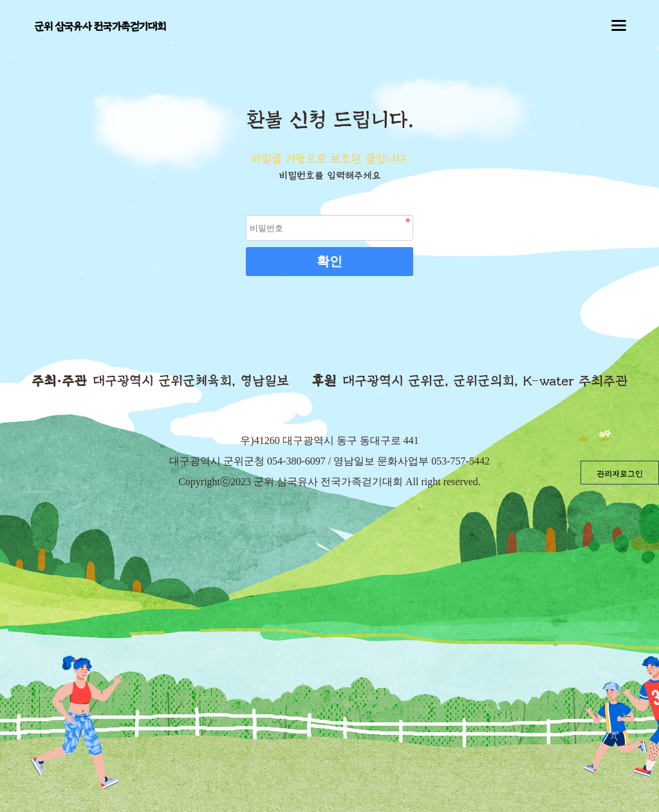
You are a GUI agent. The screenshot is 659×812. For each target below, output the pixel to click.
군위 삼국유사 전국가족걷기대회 (100, 27)
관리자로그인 (620, 474)
